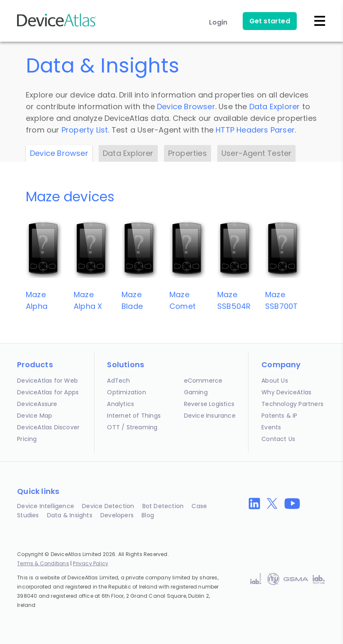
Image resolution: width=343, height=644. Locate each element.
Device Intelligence (46, 506)
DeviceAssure (37, 404)
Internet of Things (134, 416)
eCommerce (203, 381)
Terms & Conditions (43, 563)
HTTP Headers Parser (255, 130)
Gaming (196, 392)
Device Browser (186, 106)
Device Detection (108, 506)
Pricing (27, 439)
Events (271, 427)
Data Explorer (275, 106)
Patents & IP (279, 416)
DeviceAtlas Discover (48, 427)
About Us (275, 381)
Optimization (126, 392)
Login (218, 22)
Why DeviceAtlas (286, 392)
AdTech (118, 381)
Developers (117, 515)
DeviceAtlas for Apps (48, 392)
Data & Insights (70, 515)
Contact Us (278, 439)
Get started (270, 21)
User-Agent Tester (256, 153)
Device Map (35, 416)
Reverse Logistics (209, 404)
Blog (148, 515)
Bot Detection (163, 506)
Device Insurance (210, 416)
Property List (85, 130)
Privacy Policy (91, 563)
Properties (188, 153)
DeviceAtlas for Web (47, 381)
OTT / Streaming (132, 427)
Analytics (121, 404)
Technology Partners (292, 404)
